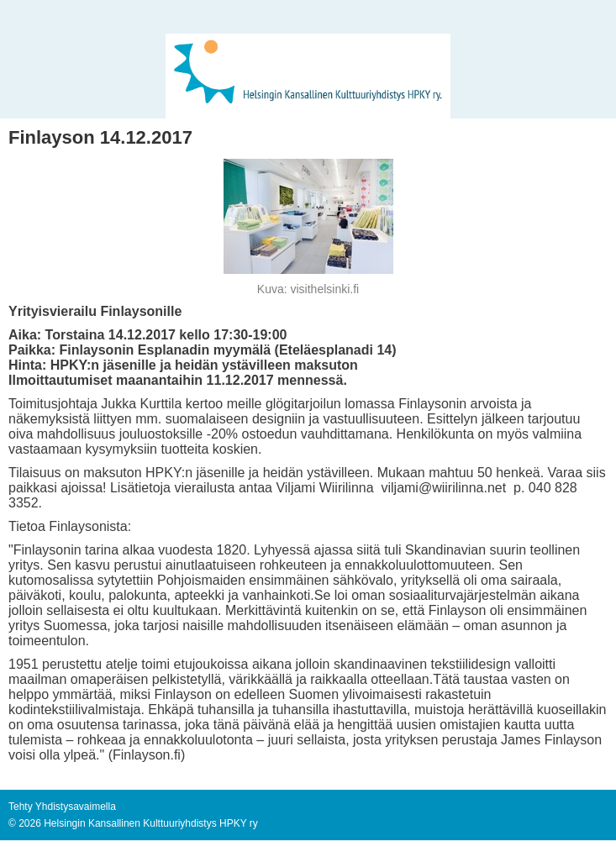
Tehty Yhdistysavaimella (62, 807)
